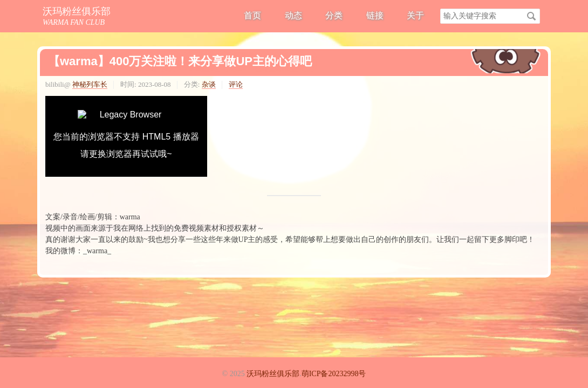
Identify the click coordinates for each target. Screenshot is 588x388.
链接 (375, 15)
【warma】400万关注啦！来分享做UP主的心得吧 (180, 61)
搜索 (531, 16)
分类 (334, 15)
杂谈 (209, 84)
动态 (293, 15)
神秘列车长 (90, 84)
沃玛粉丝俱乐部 (77, 11)
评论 (236, 84)
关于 (415, 15)
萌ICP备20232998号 (334, 374)
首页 (252, 15)
